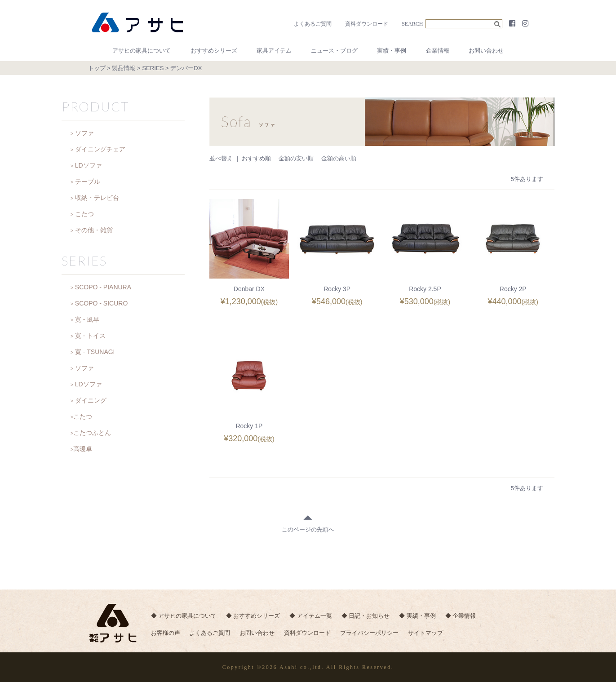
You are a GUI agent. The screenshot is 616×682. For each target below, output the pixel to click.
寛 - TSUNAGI (95, 352)
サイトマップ (432, 634)
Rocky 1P (249, 426)
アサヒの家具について (142, 51)
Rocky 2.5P (425, 289)
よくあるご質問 (313, 24)
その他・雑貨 (94, 230)
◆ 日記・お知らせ (369, 616)
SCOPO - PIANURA (103, 287)
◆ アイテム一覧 (313, 616)
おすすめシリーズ (214, 51)
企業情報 (438, 51)
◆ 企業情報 (467, 616)
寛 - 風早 (87, 319)
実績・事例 (392, 51)
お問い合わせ (486, 51)
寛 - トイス (90, 336)
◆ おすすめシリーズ (255, 616)
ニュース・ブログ (334, 51)
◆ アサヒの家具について (184, 616)
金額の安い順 (296, 158)
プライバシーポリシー (374, 634)
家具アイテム (274, 51)
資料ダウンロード (367, 24)
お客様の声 (166, 634)
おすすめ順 (256, 158)
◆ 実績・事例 (423, 616)
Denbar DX (249, 289)
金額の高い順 (339, 158)
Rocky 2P (513, 289)
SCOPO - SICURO (101, 303)
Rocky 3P (337, 289)
